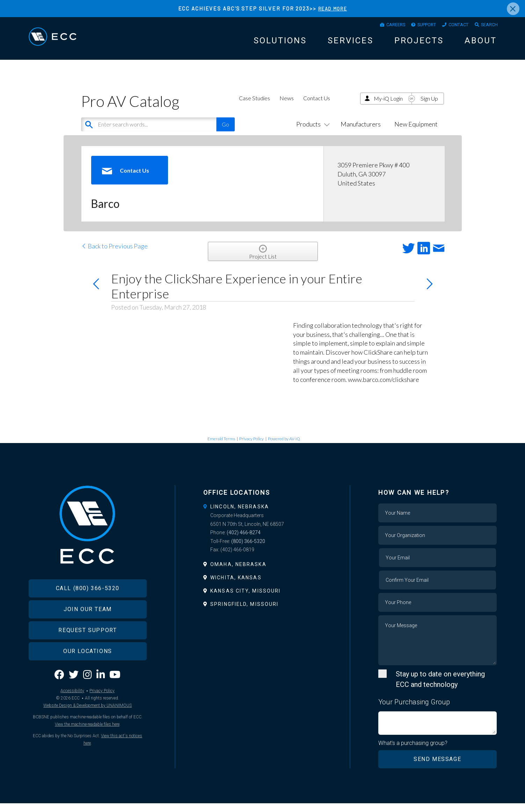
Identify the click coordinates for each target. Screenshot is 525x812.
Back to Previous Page (114, 254)
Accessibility (72, 712)
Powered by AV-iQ (284, 447)
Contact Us (317, 106)
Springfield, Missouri (244, 612)
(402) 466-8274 (244, 541)
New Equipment (416, 132)
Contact (452, 26)
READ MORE (333, 8)
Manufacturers (361, 132)
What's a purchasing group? (413, 752)
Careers (379, 26)
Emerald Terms (221, 447)
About (481, 43)
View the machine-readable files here (87, 746)
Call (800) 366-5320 (88, 610)
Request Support (87, 651)
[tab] (262, 515)
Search (487, 26)
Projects (419, 43)
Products (312, 132)
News (287, 106)
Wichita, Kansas (236, 586)
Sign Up (429, 106)
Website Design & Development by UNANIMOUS (87, 727)
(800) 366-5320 (248, 550)
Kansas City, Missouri (245, 599)
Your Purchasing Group (414, 710)
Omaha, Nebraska (238, 573)
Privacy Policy (251, 447)
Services (351, 43)
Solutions (280, 43)
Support (415, 26)
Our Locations (88, 672)
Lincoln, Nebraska (240, 515)
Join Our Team (88, 630)
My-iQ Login (388, 106)
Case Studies (254, 106)
